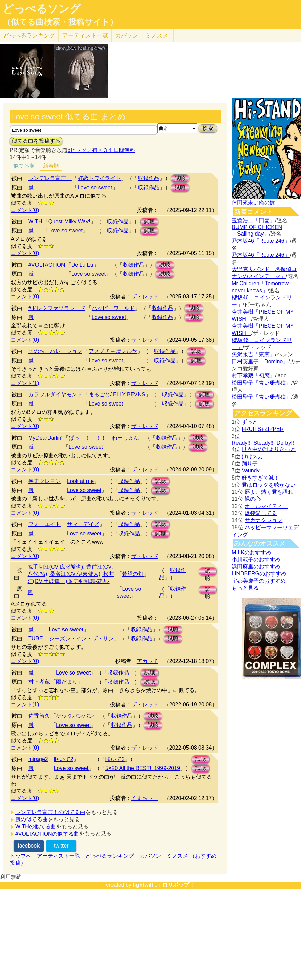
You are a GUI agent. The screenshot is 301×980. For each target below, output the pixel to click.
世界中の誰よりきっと (269, 449)
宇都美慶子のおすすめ (259, 581)
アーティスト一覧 (58, 856)
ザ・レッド (145, 297)
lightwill (143, 885)
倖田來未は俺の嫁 (253, 203)
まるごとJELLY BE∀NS (117, 395)
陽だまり (67, 682)
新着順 (51, 166)
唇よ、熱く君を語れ (269, 492)
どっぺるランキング (110, 856)
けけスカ (252, 456)
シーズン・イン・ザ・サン (81, 639)
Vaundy (250, 471)
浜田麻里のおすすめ (256, 567)
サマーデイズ (83, 524)
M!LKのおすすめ (252, 552)
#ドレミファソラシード (57, 308)
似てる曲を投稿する (36, 141)
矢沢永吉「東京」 (253, 354)
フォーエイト (45, 524)
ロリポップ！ (178, 885)
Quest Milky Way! (69, 222)
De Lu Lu (82, 265)
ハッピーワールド (113, 308)
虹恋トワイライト (99, 178)
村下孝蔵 (39, 682)
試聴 (180, 178)
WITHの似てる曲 (36, 826)
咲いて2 (64, 759)
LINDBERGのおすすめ (259, 574)
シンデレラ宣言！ (50, 178)
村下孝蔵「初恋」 (253, 376)
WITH (35, 222)
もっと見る (245, 588)
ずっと (250, 422)
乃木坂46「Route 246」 (261, 241)
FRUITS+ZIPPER (263, 429)
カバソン (127, 36)
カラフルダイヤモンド (55, 395)
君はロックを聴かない (269, 485)
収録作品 (149, 178)
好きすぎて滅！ (260, 478)
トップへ (21, 856)
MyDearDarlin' (45, 438)
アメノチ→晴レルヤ (113, 351)
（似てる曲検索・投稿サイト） (60, 22)
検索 (208, 128)
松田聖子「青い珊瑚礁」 (261, 383)
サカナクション (264, 520)
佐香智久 (39, 716)
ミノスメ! (158, 36)
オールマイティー (266, 506)
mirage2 (38, 759)
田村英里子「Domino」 (260, 361)
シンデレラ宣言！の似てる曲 (50, 812)
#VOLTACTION (47, 265)
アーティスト (85, 36)
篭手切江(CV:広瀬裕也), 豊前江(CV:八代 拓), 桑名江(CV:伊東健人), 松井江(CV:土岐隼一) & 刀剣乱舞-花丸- (71, 574)
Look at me (80, 481)
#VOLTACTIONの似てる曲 (47, 834)
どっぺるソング (42, 9)
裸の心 (253, 499)
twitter (61, 846)
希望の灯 (133, 574)
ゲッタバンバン (75, 716)
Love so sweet (95, 187)
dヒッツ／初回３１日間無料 (102, 150)
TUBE (36, 639)
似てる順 (24, 166)
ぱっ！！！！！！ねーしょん (104, 438)
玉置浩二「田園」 (253, 220)
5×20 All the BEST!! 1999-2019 (143, 768)
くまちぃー (145, 798)
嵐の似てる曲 (31, 819)
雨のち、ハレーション (55, 351)
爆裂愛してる (261, 513)
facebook (29, 846)
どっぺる (29, 36)
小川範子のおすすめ (256, 559)
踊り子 (250, 463)
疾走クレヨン (45, 481)
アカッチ (148, 661)
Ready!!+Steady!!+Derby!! (263, 443)
